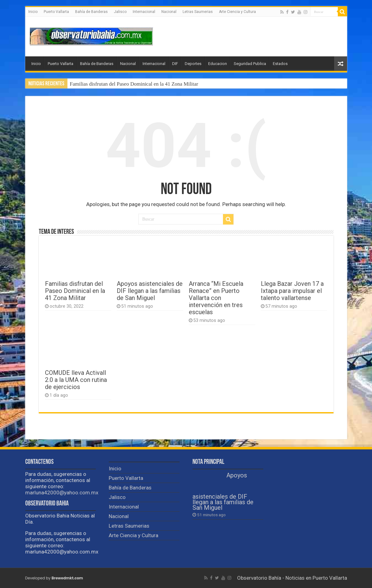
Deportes (193, 64)
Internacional (144, 12)
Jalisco (120, 12)
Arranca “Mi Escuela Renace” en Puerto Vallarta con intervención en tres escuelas (216, 298)
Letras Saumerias (198, 12)
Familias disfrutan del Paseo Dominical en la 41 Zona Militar (134, 84)
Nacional (169, 12)
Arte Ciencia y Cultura (237, 12)
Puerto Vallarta (56, 12)
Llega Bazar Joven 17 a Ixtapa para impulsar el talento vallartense (292, 291)
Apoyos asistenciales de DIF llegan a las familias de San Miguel (150, 291)
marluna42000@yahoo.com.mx (62, 493)
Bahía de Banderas (91, 12)
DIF (175, 64)
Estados (280, 64)
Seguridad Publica (250, 64)
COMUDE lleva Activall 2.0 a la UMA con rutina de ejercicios (76, 380)
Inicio (33, 12)
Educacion (218, 64)
